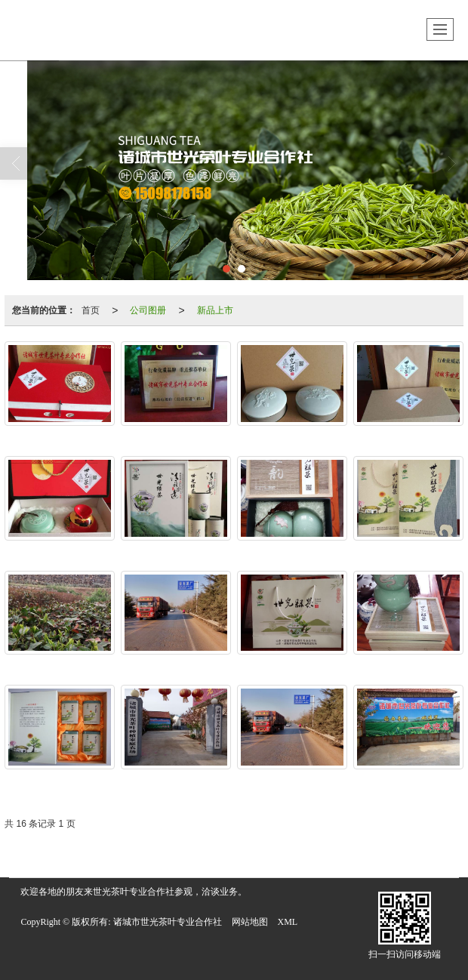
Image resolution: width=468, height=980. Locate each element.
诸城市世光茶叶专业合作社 (168, 922)
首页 (91, 310)
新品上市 (215, 310)
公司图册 (148, 310)
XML (288, 922)
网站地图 (250, 922)
